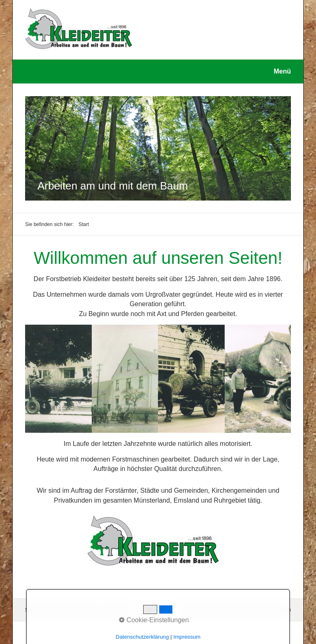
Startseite (36, 610)
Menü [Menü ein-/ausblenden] (282, 71)
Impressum (117, 610)
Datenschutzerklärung (76, 610)
